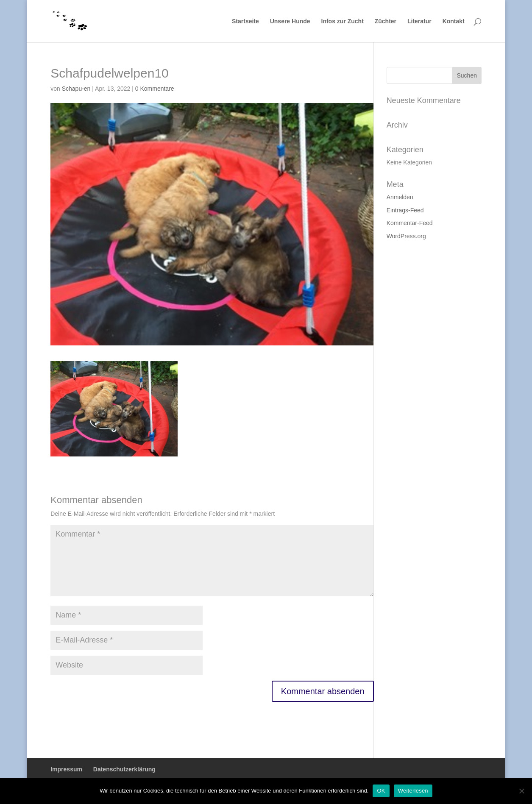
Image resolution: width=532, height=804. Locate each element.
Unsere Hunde (290, 21)
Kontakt (454, 21)
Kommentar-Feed (410, 223)
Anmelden (400, 197)
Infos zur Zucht (343, 21)
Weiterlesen (413, 791)
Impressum (66, 769)
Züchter (386, 21)
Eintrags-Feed (405, 210)
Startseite (245, 21)
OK (381, 791)
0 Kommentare (155, 89)
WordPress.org (406, 236)
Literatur (419, 21)
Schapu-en (76, 89)
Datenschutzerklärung (124, 769)
